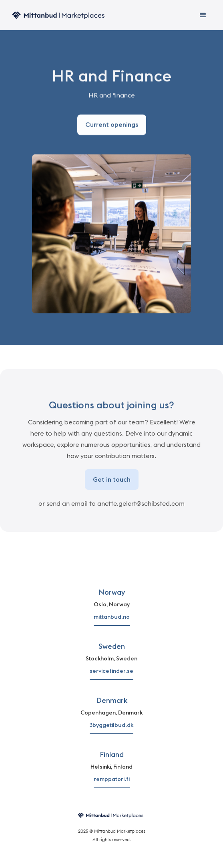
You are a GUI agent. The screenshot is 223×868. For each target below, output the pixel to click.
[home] (58, 15)
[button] (203, 15)
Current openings (112, 125)
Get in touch (112, 479)
